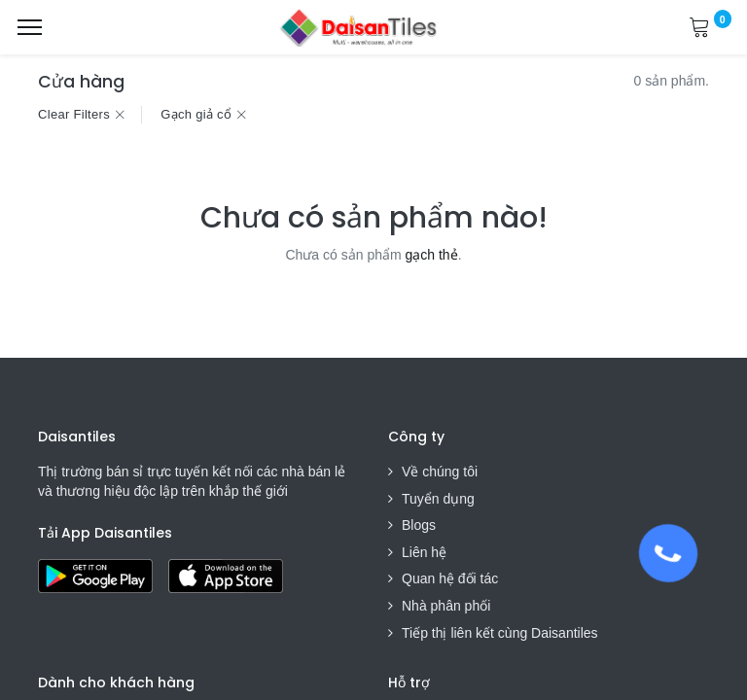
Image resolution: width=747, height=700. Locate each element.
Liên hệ (424, 552)
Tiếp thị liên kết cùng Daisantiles (500, 633)
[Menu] (30, 27)
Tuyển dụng (438, 499)
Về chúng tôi (440, 472)
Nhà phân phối (446, 606)
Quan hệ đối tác (450, 578)
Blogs (419, 525)
